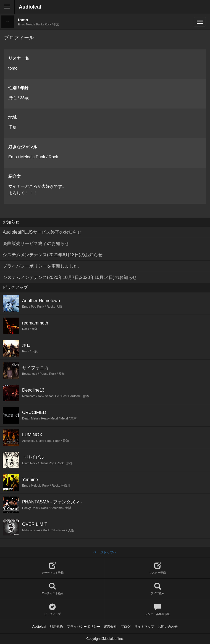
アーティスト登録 (52, 568)
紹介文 (15, 176)
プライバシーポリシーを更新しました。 (43, 266)
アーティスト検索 (52, 589)
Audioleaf (30, 7)
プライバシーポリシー (83, 627)
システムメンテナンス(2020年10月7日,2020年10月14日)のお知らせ (70, 277)
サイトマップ (144, 627)
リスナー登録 (158, 568)
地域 (12, 117)
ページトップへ (105, 552)
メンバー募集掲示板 (158, 610)
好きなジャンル (23, 147)
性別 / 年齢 (18, 88)
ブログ (125, 627)
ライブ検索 (158, 589)
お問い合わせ (168, 627)
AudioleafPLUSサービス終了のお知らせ (42, 232)
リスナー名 (19, 58)
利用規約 (56, 627)
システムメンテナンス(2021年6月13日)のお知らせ (53, 255)
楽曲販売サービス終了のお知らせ (36, 243)
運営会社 (110, 627)
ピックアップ (52, 610)
